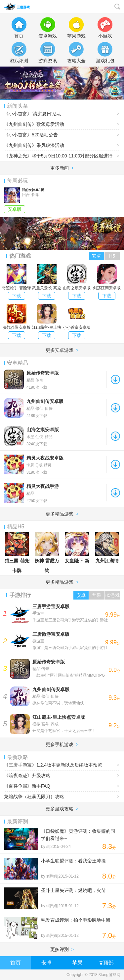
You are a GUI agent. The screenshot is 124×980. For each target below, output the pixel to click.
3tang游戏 (19, 7)
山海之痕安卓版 (77, 277)
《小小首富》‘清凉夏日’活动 (62, 114)
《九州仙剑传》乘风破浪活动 (62, 145)
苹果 (77, 963)
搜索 (118, 7)
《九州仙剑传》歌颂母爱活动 (62, 124)
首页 (16, 963)
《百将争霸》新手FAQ (62, 786)
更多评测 (62, 949)
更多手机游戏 (62, 744)
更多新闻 (62, 168)
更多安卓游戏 (62, 350)
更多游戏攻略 (62, 809)
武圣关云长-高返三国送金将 (47, 278)
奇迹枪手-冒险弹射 (17, 278)
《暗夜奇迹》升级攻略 (62, 776)
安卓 (47, 963)
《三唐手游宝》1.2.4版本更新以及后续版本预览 (62, 765)
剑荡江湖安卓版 (107, 277)
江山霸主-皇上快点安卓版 (47, 318)
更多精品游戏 (62, 514)
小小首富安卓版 (77, 317)
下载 (17, 296)
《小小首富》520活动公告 (62, 135)
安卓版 (15, 209)
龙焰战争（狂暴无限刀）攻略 (62, 797)
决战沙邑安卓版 (17, 317)
